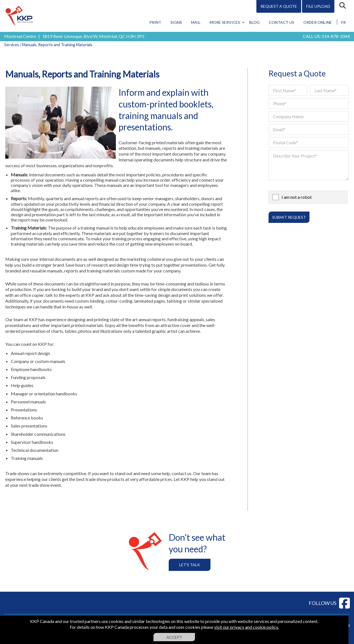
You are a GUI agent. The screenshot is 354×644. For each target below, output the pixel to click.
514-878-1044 (336, 36)
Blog (254, 22)
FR (343, 22)
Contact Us (282, 22)
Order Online (318, 22)
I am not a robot (297, 197)
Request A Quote (279, 6)
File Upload (318, 6)
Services (12, 45)
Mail (196, 22)
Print (155, 22)
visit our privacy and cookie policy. (246, 627)
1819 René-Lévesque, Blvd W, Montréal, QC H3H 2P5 (93, 36)
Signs (176, 22)
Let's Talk (190, 565)
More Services (225, 22)
